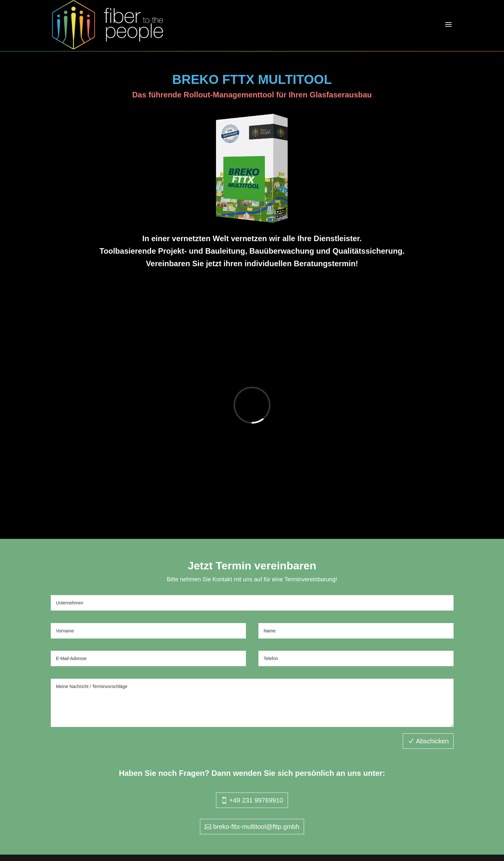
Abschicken (432, 741)
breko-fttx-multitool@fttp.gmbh (256, 827)
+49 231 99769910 (256, 800)
